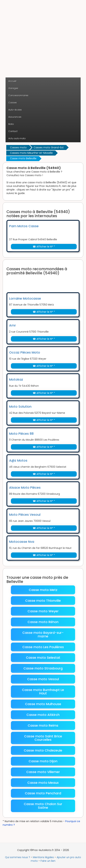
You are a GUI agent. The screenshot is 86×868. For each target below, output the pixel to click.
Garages (13, 88)
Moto (11, 124)
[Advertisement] (43, 40)
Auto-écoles (15, 110)
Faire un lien (48, 861)
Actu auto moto (17, 138)
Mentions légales (43, 857)
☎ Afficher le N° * (44, 247)
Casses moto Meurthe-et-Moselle (31, 153)
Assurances (15, 117)
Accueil (12, 81)
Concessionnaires (18, 95)
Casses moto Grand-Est (49, 147)
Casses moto (18, 147)
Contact (13, 131)
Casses (13, 103)
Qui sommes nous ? (18, 857)
